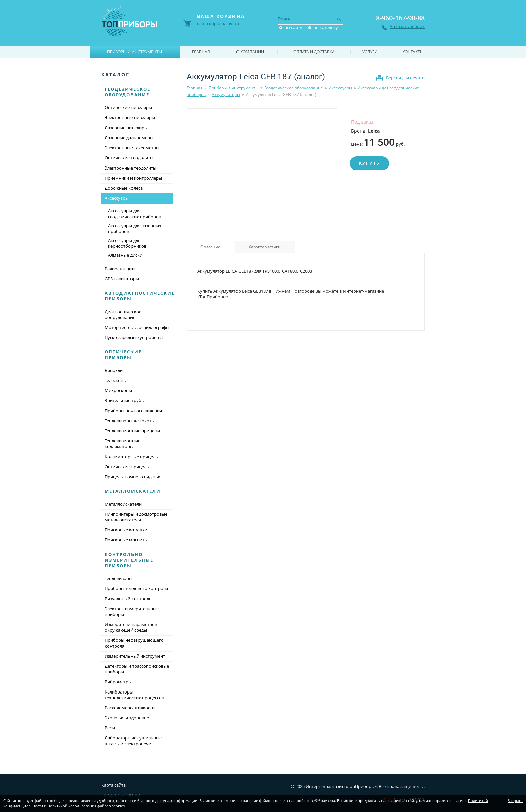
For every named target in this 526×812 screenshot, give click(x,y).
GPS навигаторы (122, 279)
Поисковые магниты (126, 540)
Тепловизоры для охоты (130, 421)
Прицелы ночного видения (133, 477)
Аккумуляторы (226, 94)
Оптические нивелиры (128, 107)
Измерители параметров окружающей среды (131, 627)
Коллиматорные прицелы (132, 457)
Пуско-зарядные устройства (134, 337)
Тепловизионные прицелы (132, 431)
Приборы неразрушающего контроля (134, 643)
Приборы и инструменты (233, 88)
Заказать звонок (407, 26)
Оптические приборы (123, 355)
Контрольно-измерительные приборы (129, 560)
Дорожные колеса (124, 188)
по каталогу (326, 27)
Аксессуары (340, 88)
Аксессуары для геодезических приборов (135, 214)
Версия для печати (405, 78)
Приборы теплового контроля (136, 588)
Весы (110, 728)
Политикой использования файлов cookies (86, 806)
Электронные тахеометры (132, 148)
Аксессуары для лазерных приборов (135, 228)
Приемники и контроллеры (133, 178)
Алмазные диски (125, 255)
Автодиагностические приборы (140, 296)
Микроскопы (118, 390)
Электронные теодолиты (130, 168)
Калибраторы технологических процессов (134, 695)
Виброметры (118, 682)
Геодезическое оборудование (294, 88)
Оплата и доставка (314, 52)
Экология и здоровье (127, 718)
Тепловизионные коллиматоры (122, 444)
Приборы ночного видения (133, 411)
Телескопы (116, 380)
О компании (250, 52)
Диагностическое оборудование (123, 314)
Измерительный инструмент (135, 656)
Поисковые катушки (126, 530)
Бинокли (114, 370)
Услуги (370, 52)
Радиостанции (120, 269)
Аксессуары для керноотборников (127, 243)
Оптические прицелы (127, 467)
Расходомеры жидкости (130, 708)
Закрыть (515, 800)
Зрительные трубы (125, 400)
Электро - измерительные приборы (132, 611)
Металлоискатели (133, 491)
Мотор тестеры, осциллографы (137, 327)
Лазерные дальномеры (129, 138)
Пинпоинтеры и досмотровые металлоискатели (136, 517)
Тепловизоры (119, 578)
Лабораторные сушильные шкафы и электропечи (133, 741)
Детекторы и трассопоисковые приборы (137, 669)
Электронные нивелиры (130, 117)
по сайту (293, 27)
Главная (195, 88)
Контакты (413, 52)
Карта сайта (114, 785)
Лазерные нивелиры (126, 128)
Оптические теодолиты (129, 158)
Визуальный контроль (128, 599)
